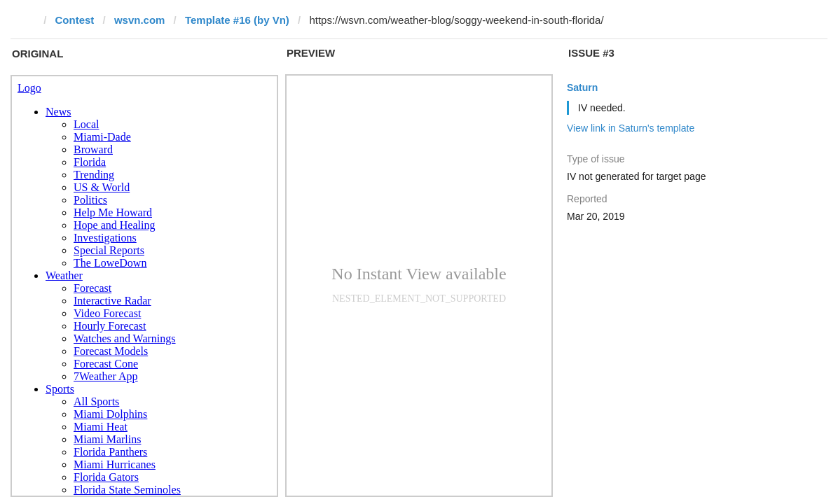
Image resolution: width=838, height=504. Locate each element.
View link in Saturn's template (631, 128)
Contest (75, 20)
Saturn (582, 87)
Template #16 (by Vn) (237, 20)
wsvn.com (140, 20)
